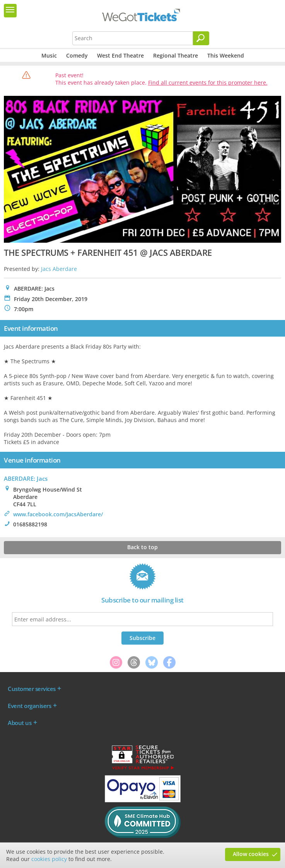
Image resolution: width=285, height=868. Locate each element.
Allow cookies (251, 854)
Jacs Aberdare (59, 269)
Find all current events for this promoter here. (208, 83)
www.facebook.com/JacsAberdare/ (58, 514)
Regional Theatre (176, 55)
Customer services (32, 689)
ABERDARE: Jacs (26, 478)
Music (49, 55)
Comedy (77, 55)
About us (20, 723)
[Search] (201, 38)
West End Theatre (120, 55)
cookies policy (49, 859)
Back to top (142, 547)
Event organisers (29, 706)
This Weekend (226, 55)
